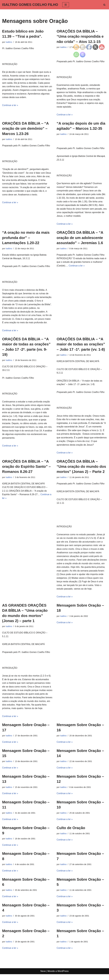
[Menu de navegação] (66, 5)
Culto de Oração (71, 834)
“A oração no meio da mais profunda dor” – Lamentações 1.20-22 (26, 238)
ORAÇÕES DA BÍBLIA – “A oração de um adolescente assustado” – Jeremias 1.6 (80, 238)
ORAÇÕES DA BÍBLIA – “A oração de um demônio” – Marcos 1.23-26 (25, 129)
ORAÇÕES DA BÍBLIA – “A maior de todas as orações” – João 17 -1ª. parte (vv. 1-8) (81, 345)
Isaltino (9, 42)
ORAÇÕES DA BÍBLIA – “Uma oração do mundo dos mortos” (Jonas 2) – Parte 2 (81, 468)
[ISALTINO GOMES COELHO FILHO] (30, 5)
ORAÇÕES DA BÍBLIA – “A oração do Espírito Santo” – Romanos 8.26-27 (26, 468)
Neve (43, 977)
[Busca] (104, 5)
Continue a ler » (10, 105)
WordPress (63, 977)
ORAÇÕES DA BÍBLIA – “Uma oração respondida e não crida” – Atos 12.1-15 (80, 36)
